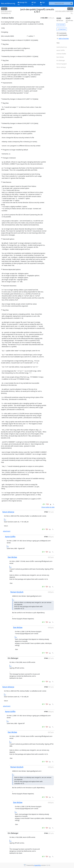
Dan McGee (12, 557)
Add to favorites (63, 39)
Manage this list (22, 3)
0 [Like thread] (44, 504)
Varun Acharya (8, 512)
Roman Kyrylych (17, 592)
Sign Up (42, 3)
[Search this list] (59, 3)
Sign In (34, 3)
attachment (7, 531)
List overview (61, 25)
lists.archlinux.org (8, 3)
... (5, 519)
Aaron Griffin (10, 537)
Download (62, 29)
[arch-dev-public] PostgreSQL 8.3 (6, 12)
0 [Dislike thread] (48, 504)
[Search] (71, 3)
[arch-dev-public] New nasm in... (64, 12)
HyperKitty (37, 865)
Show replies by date (48, 507)
